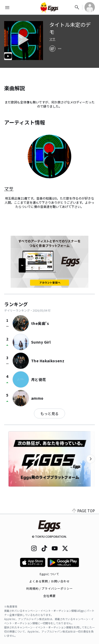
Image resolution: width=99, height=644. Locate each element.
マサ (52, 39)
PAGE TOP (83, 511)
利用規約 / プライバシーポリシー (50, 588)
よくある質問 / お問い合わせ (50, 581)
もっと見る (50, 413)
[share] (52, 49)
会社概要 (50, 596)
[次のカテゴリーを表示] (91, 459)
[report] (60, 49)
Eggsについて (50, 574)
